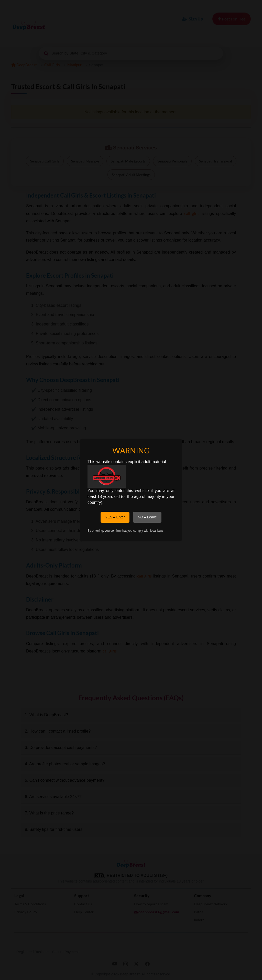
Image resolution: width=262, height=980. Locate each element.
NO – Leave (147, 517)
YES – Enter (115, 517)
